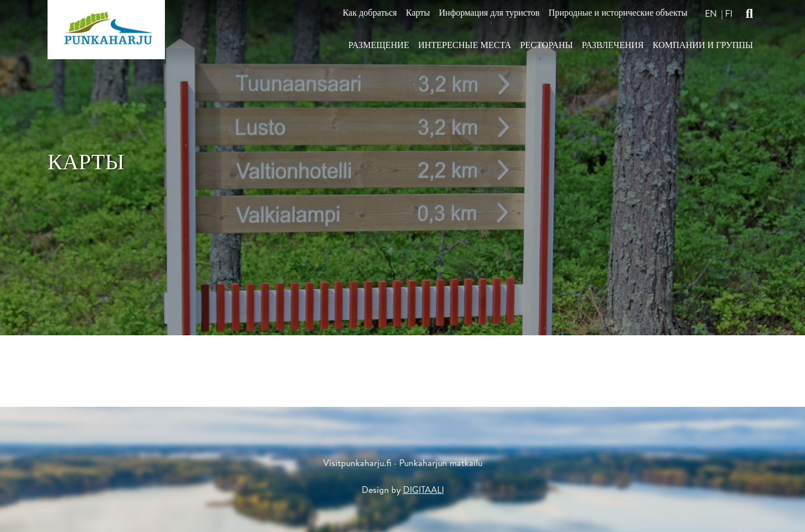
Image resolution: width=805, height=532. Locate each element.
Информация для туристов (489, 13)
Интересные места (465, 45)
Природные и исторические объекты (618, 13)
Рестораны (546, 45)
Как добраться (370, 13)
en (711, 13)
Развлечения (613, 45)
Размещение (379, 45)
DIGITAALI (423, 490)
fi (729, 13)
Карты (418, 13)
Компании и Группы (703, 45)
